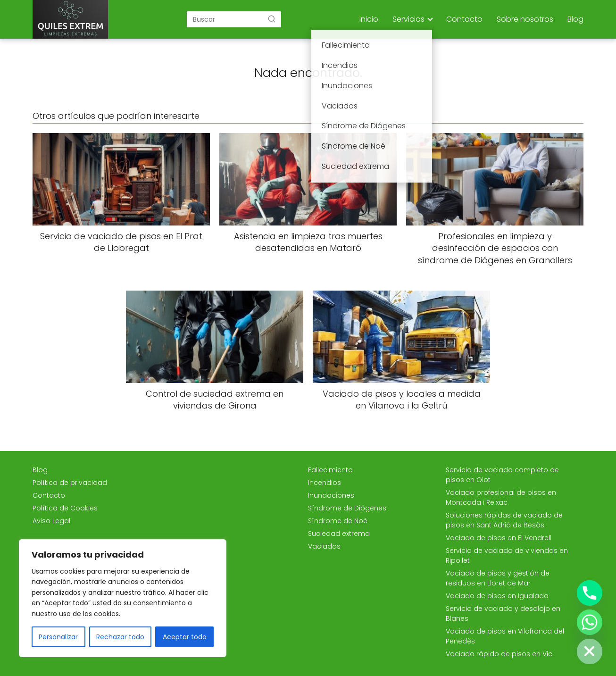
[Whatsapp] (590, 622)
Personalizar (58, 637)
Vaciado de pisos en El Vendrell (499, 538)
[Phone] (590, 593)
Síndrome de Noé (338, 521)
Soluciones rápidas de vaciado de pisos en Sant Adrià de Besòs (504, 520)
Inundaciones (331, 495)
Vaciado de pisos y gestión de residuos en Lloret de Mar (498, 578)
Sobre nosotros (525, 19)
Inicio (369, 19)
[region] (123, 598)
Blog (575, 19)
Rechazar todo (120, 637)
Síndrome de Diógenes (347, 508)
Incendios (325, 483)
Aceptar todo (185, 637)
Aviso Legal (51, 521)
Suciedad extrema (339, 534)
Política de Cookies (65, 508)
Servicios (408, 19)
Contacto (464, 19)
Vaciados (324, 546)
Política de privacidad (70, 483)
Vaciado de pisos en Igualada (497, 596)
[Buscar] (272, 19)
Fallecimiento (330, 470)
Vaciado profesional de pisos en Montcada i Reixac (501, 497)
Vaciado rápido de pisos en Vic (499, 654)
